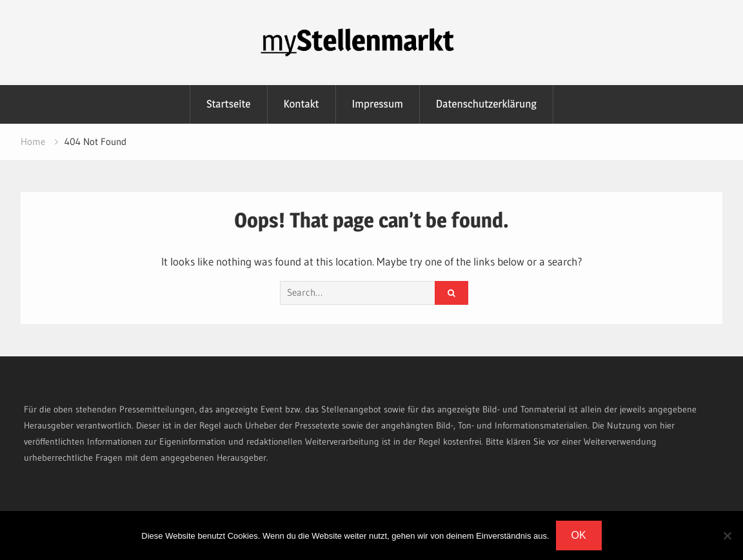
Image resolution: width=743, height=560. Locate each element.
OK (579, 535)
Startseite (228, 104)
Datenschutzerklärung (486, 104)
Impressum (378, 104)
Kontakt (302, 104)
